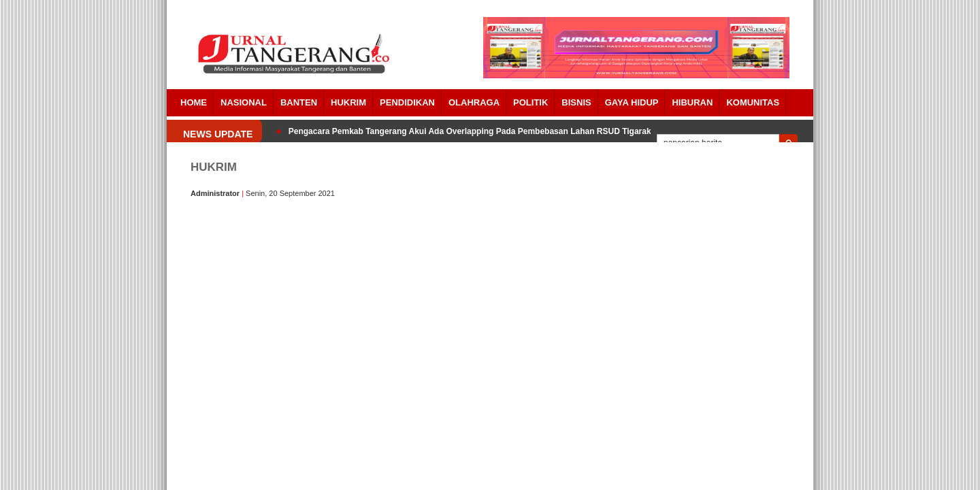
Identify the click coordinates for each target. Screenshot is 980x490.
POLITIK (530, 102)
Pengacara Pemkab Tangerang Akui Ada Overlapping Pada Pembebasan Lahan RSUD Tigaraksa (474, 131)
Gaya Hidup (632, 102)
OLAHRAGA (474, 102)
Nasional (244, 102)
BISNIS (576, 102)
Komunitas (753, 102)
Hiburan (692, 102)
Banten (299, 102)
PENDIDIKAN (407, 102)
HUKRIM (348, 102)
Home (194, 102)
